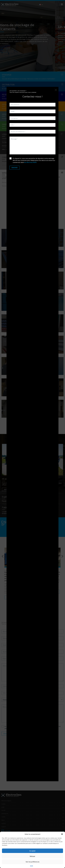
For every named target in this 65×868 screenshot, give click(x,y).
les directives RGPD (30, 162)
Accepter (32, 851)
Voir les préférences (32, 862)
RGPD (32, 866)
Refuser (32, 856)
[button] (62, 834)
